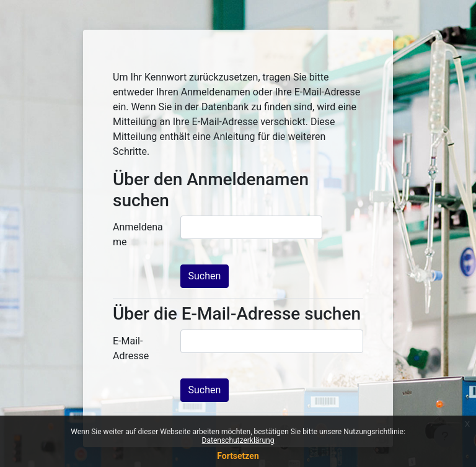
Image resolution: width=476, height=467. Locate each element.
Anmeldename (138, 234)
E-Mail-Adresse (131, 348)
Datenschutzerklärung (238, 440)
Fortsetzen (238, 456)
